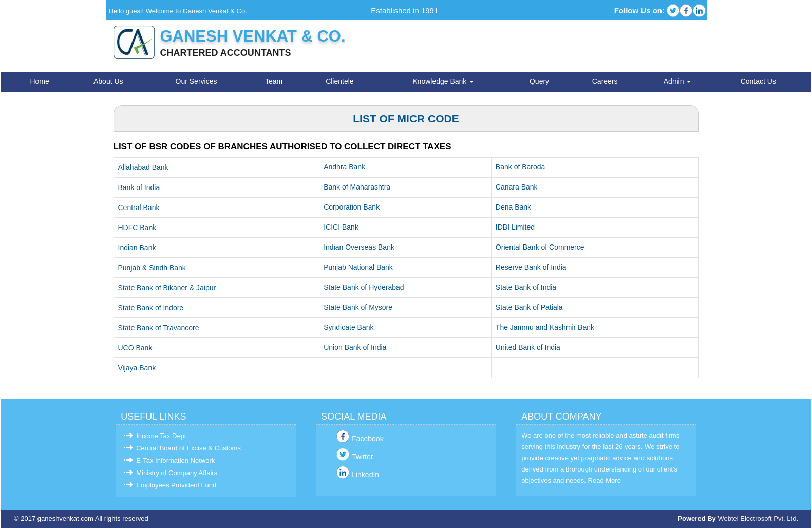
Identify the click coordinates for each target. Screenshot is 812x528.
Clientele (339, 81)
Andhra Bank (344, 167)
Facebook (367, 439)
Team (274, 81)
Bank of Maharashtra (357, 187)
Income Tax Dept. (162, 436)
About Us (108, 81)
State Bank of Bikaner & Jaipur (167, 288)
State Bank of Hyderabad (364, 287)
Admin (677, 81)
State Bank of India (526, 287)
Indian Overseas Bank (359, 247)
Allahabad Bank (143, 167)
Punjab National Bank (358, 267)
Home (39, 81)
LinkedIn (365, 475)
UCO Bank (135, 348)
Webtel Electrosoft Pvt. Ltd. (758, 518)
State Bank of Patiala (529, 307)
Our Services (196, 81)
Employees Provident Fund (176, 485)
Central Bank (139, 208)
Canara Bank (517, 187)
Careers (605, 81)
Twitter (362, 457)
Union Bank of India (355, 347)
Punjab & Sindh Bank (152, 268)
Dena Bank (513, 207)
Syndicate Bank (348, 327)
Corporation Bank (352, 207)
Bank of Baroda (521, 167)
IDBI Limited (515, 227)
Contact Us (758, 81)
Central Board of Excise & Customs (188, 448)
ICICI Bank (341, 227)
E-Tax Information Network (175, 460)
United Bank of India (528, 347)
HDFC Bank (137, 228)
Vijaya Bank (137, 368)
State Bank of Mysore (358, 307)
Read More (605, 480)
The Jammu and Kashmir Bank (545, 327)
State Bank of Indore (151, 308)
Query (539, 81)
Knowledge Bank (443, 81)
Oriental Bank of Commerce (540, 247)
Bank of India (139, 187)
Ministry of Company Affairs (177, 473)
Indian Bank (137, 248)
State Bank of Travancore (159, 328)
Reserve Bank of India (531, 267)
